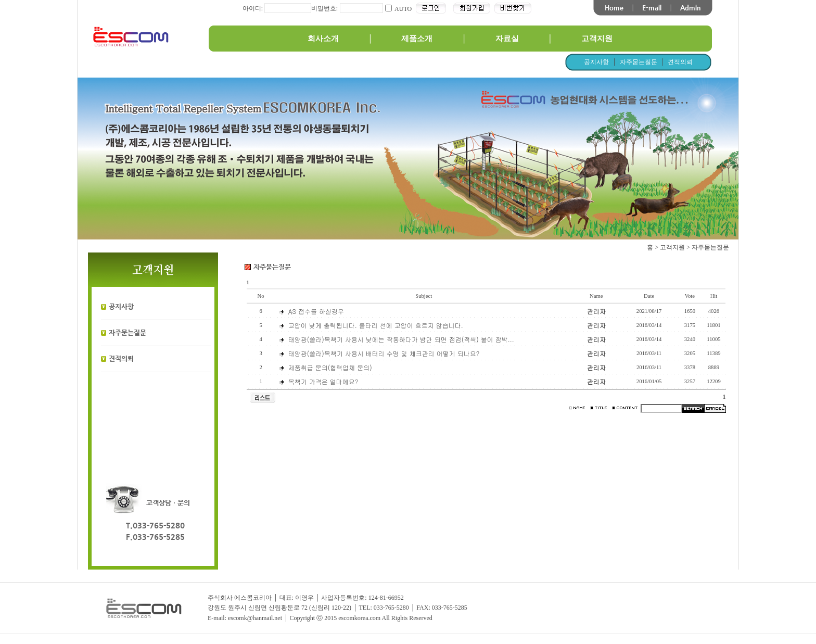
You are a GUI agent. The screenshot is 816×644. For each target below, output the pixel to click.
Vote (690, 296)
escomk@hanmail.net (255, 618)
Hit (714, 296)
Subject (424, 296)
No (261, 296)
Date (649, 296)
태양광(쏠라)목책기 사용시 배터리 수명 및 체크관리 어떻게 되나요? (384, 353)
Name (596, 296)
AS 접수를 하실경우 (316, 311)
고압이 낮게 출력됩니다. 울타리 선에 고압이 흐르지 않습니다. (376, 325)
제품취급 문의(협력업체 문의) (330, 367)
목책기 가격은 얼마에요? (323, 381)
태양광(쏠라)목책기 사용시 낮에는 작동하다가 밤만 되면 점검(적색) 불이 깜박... (401, 339)
